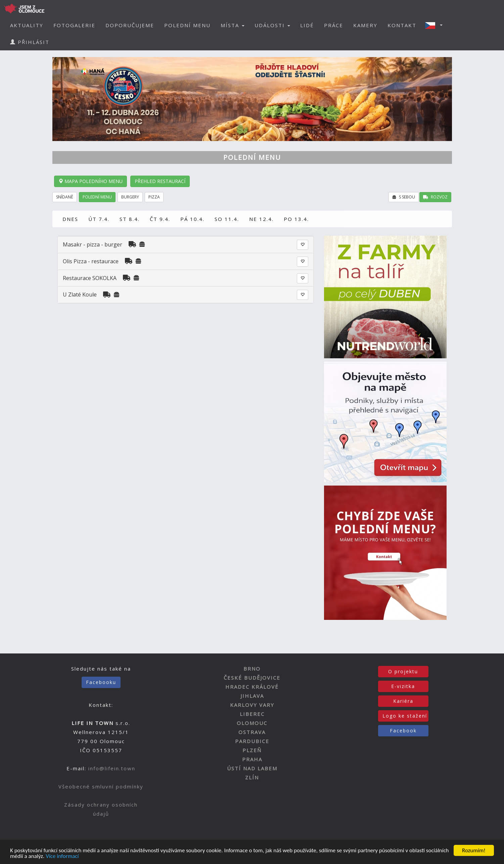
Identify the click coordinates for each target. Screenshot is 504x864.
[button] (436, 25)
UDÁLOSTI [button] (272, 25)
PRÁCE (334, 25)
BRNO (252, 669)
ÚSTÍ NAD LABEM (252, 768)
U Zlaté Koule (80, 294)
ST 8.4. (130, 219)
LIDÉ (307, 25)
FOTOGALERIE (74, 25)
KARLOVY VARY (252, 705)
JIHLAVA (252, 696)
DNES (70, 219)
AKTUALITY (27, 25)
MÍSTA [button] (233, 25)
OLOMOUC (252, 723)
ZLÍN (252, 777)
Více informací (62, 857)
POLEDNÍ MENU (187, 25)
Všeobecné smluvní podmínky (101, 786)
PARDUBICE (252, 741)
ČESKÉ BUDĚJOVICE (252, 678)
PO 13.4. (296, 219)
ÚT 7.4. (99, 219)
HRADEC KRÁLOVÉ (252, 687)
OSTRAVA (252, 732)
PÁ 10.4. (192, 219)
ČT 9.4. (160, 219)
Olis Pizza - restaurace (91, 261)
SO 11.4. (227, 219)
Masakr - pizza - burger (93, 244)
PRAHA (252, 759)
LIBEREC (252, 714)
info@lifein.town (112, 768)
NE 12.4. (261, 219)
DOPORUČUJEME (130, 25)
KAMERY (365, 25)
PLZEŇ (252, 750)
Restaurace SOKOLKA (90, 278)
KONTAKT (402, 25)
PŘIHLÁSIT (30, 42)
